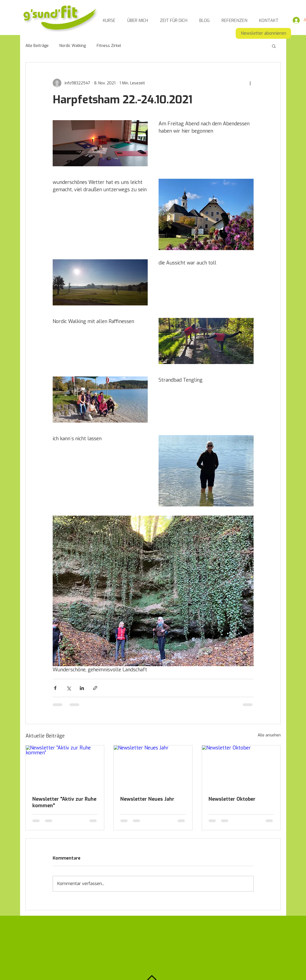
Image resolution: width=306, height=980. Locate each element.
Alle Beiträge (37, 46)
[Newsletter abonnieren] (263, 33)
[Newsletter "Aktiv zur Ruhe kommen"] (65, 767)
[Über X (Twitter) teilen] (69, 688)
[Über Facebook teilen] (55, 688)
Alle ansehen (269, 735)
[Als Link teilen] (95, 688)
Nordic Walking (73, 46)
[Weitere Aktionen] (250, 83)
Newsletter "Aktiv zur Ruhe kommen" (64, 802)
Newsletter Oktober (232, 799)
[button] (274, 46)
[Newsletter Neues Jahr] (153, 767)
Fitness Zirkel (109, 46)
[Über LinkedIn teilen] (82, 688)
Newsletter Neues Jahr (147, 799)
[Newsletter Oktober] (241, 767)
